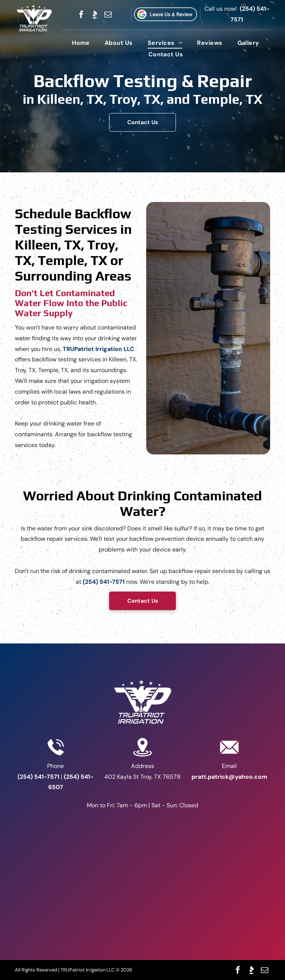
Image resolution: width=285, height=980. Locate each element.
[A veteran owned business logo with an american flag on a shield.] (142, 871)
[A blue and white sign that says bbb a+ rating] (142, 834)
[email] (108, 14)
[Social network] (95, 14)
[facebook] (81, 14)
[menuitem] (81, 43)
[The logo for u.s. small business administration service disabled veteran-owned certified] (142, 908)
